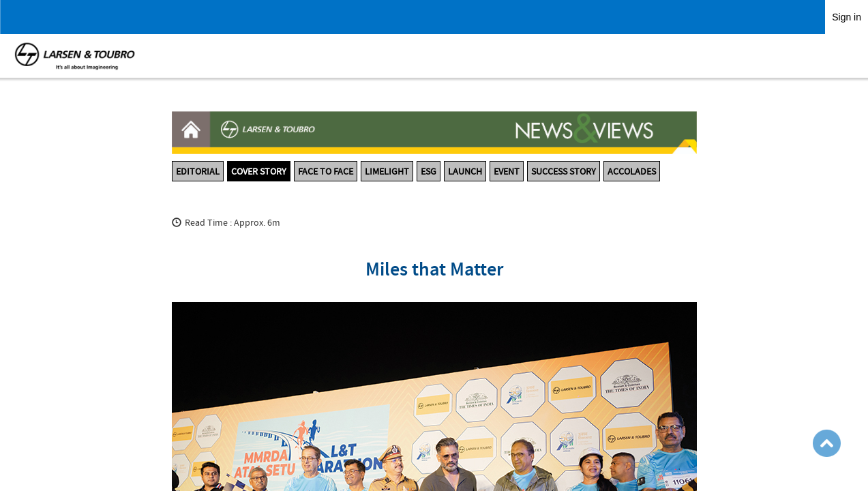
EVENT (507, 171)
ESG (429, 171)
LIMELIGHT (387, 171)
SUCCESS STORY (564, 171)
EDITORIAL (198, 171)
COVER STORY (259, 171)
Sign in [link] (847, 17)
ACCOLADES (632, 171)
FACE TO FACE (326, 171)
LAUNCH (465, 171)
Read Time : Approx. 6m (233, 222)
